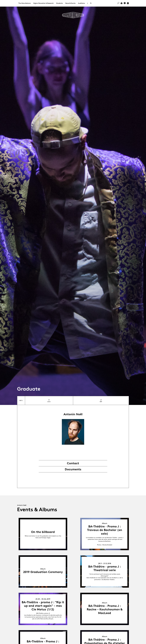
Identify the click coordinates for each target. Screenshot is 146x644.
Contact (73, 463)
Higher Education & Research (43, 3)
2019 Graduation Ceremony (43, 572)
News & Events (70, 3)
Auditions (81, 3)
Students (59, 3)
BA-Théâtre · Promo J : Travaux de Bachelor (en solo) (105, 530)
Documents (73, 469)
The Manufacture (25, 3)
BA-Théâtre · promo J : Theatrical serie (105, 568)
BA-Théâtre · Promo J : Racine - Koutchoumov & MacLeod (105, 609)
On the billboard (43, 532)
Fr (91, 3)
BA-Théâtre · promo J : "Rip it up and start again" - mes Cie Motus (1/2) (43, 606)
